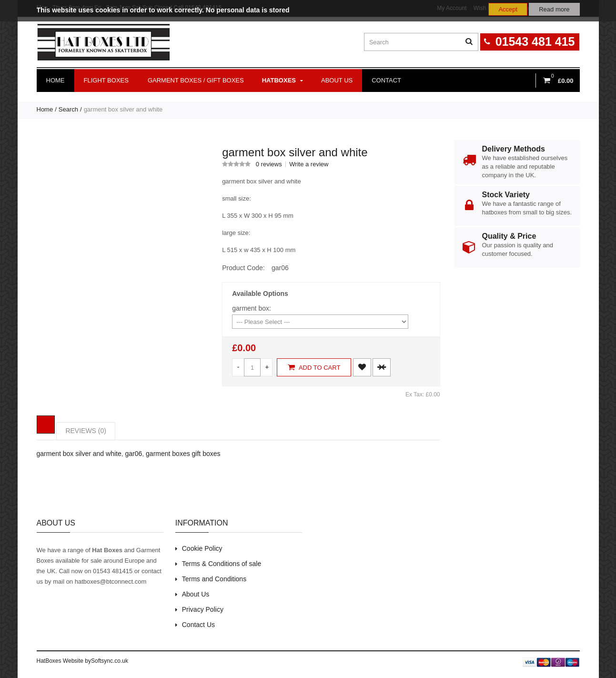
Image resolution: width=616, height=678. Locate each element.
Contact (386, 80)
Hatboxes (283, 80)
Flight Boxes (106, 80)
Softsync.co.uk (110, 661)
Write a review (309, 164)
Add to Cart (314, 367)
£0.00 (244, 348)
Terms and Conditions (214, 579)
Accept (508, 9)
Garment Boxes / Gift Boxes (196, 80)
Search (68, 109)
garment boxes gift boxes (183, 454)
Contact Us (198, 625)
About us (337, 80)
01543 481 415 (535, 41)
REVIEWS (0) (86, 431)
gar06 (133, 454)
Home (56, 80)
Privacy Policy (203, 609)
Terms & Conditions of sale (222, 564)
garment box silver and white (123, 109)
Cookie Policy (202, 548)
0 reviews (269, 164)
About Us (196, 594)
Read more (554, 9)
